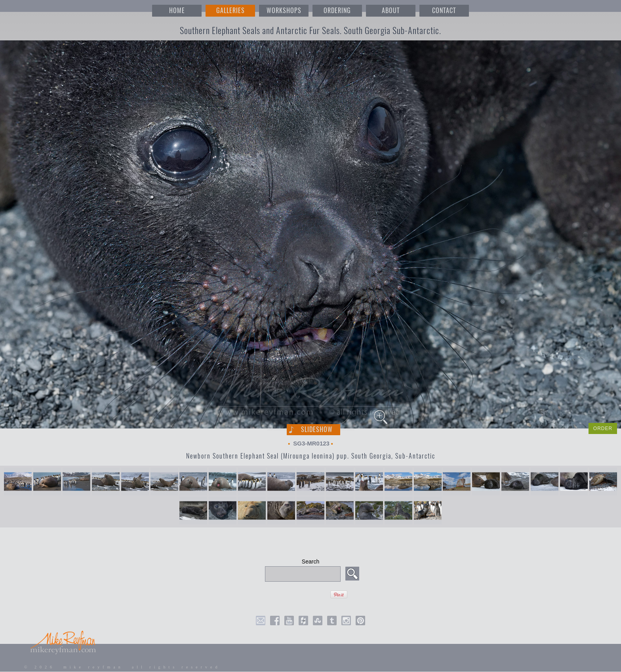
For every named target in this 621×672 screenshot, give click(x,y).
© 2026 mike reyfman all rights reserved (122, 667)
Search (310, 562)
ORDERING (337, 10)
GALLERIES (230, 10)
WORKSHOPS (284, 10)
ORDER (603, 428)
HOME (177, 10)
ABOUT (391, 10)
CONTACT (444, 10)
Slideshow (317, 429)
